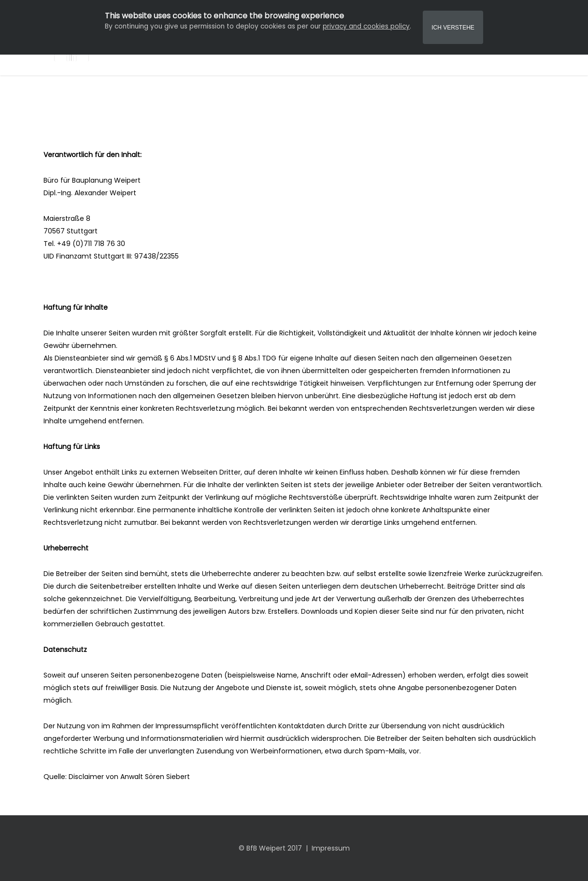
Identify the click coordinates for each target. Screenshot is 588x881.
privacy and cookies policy (366, 26)
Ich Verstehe (453, 28)
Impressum (331, 848)
